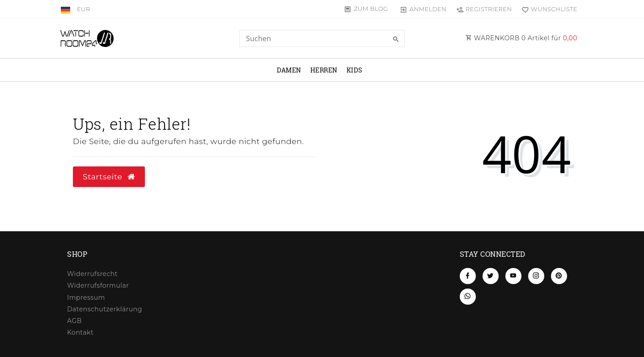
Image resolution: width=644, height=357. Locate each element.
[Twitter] (491, 276)
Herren (324, 70)
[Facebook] (468, 276)
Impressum (86, 297)
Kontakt (80, 332)
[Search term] (322, 38)
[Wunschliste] (548, 9)
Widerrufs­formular (98, 285)
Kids (355, 70)
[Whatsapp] (468, 297)
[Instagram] (536, 276)
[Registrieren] (484, 9)
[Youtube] (513, 276)
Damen (289, 70)
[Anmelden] (423, 9)
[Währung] (84, 9)
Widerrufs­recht (92, 274)
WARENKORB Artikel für (521, 38)
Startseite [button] (109, 176)
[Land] (66, 9)
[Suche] (396, 39)
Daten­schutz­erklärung (105, 309)
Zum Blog (371, 8)
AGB (74, 321)
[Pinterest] (559, 276)
